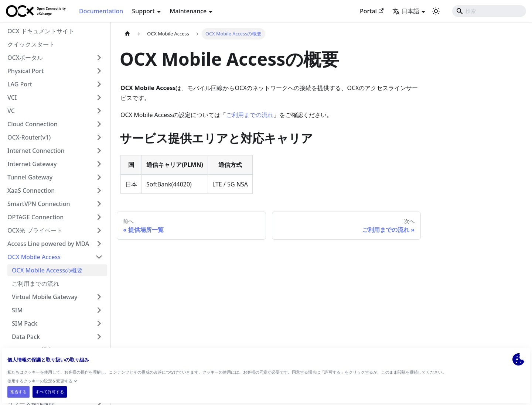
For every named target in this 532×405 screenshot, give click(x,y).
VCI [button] (12, 97)
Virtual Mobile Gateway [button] (45, 297)
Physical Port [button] (25, 71)
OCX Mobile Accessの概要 (47, 270)
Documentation (101, 11)
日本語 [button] (406, 11)
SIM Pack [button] (25, 323)
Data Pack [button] (26, 337)
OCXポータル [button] (25, 58)
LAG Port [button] (20, 84)
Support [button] (143, 11)
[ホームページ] (127, 34)
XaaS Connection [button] (31, 191)
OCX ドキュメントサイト (41, 31)
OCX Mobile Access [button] (34, 257)
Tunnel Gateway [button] (30, 177)
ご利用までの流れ (35, 284)
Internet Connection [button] (36, 151)
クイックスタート (31, 44)
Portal (372, 11)
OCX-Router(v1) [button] (29, 137)
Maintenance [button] (188, 11)
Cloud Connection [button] (33, 124)
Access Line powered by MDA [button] (48, 244)
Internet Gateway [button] (32, 164)
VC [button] (11, 111)
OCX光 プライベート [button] (35, 230)
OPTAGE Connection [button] (35, 217)
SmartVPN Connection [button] (39, 204)
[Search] (489, 11)
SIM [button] (17, 310)
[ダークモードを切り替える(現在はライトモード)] (436, 11)
